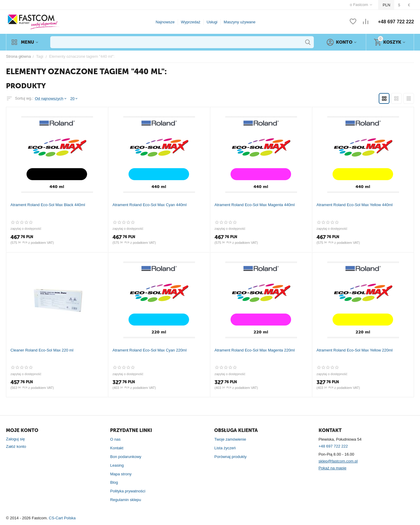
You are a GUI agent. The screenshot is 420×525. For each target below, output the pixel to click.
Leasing (117, 465)
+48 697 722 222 (396, 22)
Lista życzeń (225, 448)
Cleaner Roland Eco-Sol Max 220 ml (42, 350)
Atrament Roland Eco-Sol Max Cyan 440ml (150, 205)
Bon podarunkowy (126, 457)
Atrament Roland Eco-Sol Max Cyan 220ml (150, 350)
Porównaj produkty (230, 457)
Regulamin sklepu (125, 500)
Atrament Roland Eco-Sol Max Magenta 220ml (255, 350)
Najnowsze (165, 22)
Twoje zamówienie (230, 439)
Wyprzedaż (191, 22)
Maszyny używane (240, 22)
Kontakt (117, 448)
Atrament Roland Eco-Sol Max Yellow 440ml (354, 205)
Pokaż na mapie (332, 468)
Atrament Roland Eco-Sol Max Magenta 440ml (255, 205)
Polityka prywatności (128, 491)
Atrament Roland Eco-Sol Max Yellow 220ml (354, 350)
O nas (115, 439)
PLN (386, 5)
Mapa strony (121, 474)
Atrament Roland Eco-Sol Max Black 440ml (48, 205)
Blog (114, 482)
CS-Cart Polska (62, 518)
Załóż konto (16, 446)
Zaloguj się (15, 439)
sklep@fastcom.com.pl (338, 461)
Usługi (212, 22)
